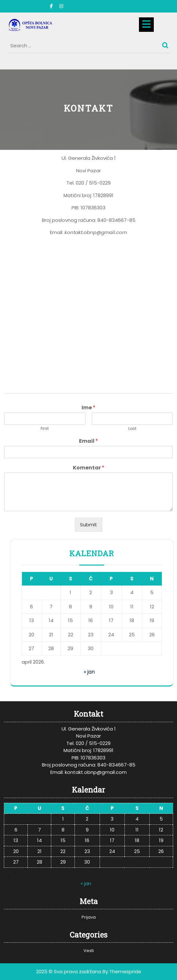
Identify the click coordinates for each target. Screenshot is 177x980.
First (45, 429)
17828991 (103, 195)
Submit (88, 525)
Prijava (89, 917)
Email (88, 441)
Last (132, 429)
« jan (89, 672)
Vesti (89, 951)
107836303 (93, 208)
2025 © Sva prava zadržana (69, 971)
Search (166, 44)
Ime (88, 408)
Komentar (89, 468)
